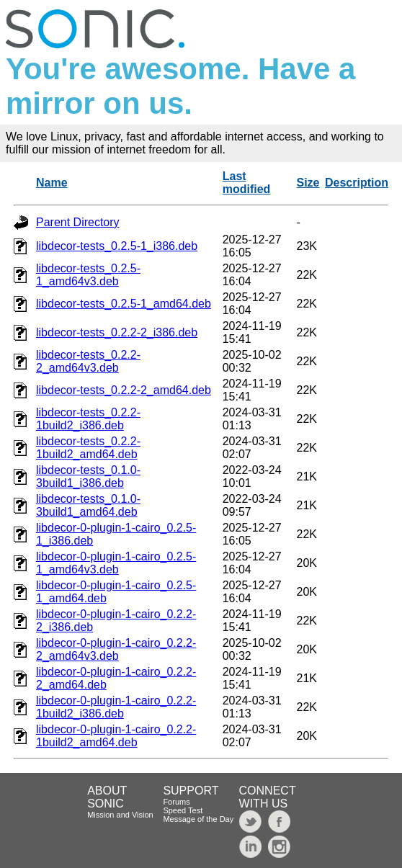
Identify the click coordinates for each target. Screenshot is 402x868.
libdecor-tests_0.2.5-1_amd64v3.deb (88, 275)
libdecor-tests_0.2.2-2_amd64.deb (124, 390)
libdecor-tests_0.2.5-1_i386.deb (117, 246)
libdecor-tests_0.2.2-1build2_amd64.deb (88, 448)
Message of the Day (198, 819)
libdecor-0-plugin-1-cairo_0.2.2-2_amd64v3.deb (116, 649)
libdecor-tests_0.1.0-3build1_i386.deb (88, 476)
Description (357, 183)
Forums (176, 802)
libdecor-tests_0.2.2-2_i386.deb (117, 332)
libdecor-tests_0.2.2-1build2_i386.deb (88, 419)
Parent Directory (78, 222)
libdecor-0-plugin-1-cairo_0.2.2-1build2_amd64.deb (116, 736)
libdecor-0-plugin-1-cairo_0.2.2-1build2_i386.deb (116, 707)
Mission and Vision (120, 815)
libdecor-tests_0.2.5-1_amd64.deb (124, 304)
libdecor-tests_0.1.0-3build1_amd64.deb (88, 505)
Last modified (247, 183)
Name (52, 183)
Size (308, 183)
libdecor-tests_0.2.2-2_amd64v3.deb (88, 361)
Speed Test (183, 810)
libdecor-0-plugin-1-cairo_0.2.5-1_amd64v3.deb (116, 563)
